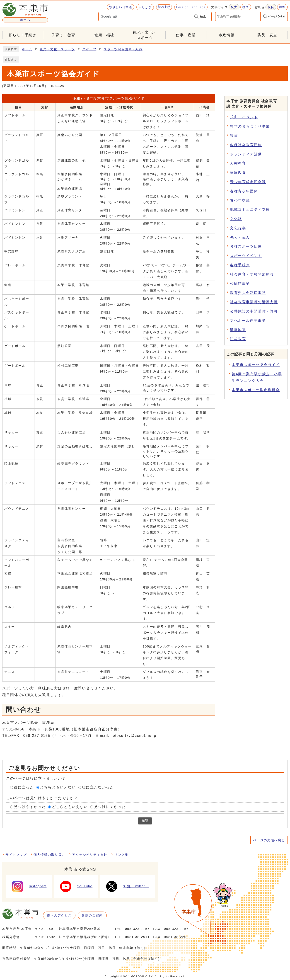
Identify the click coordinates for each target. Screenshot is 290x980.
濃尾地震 (238, 330)
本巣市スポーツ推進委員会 (256, 390)
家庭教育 (238, 173)
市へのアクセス (59, 915)
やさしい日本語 (121, 7)
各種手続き (240, 265)
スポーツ (89, 49)
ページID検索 (277, 16)
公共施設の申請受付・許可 (254, 311)
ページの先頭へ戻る (269, 840)
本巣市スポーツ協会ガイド (256, 365)
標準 (246, 7)
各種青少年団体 (244, 191)
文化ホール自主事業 (248, 321)
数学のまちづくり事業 (250, 126)
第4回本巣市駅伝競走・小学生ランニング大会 (257, 377)
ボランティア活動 (246, 154)
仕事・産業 (186, 35)
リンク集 (121, 855)
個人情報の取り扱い (49, 855)
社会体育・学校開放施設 (252, 274)
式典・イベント (244, 117)
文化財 (236, 219)
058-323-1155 (137, 929)
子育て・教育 (63, 35)
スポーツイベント (246, 256)
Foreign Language (191, 7)
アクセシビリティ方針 (90, 855)
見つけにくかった (110, 807)
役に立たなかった (98, 787)
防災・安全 (267, 35)
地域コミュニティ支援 (250, 210)
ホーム (27, 49)
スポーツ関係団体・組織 (123, 49)
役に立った (24, 787)
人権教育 (238, 163)
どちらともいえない (58, 787)
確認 (145, 821)
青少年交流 (240, 200)
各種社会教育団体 (246, 145)
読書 (234, 136)
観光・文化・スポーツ (57, 49)
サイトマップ (16, 855)
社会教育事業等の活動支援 (254, 302)
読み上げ (164, 7)
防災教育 (238, 339)
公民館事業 (240, 284)
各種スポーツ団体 (246, 246)
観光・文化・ (145, 35)
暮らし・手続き (23, 35)
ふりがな (145, 7)
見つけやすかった (30, 807)
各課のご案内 (92, 915)
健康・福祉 (104, 35)
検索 (203, 16)
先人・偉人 (240, 237)
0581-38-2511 (137, 937)
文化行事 (238, 228)
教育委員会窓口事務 (248, 293)
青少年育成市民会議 (248, 182)
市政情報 (227, 35)
